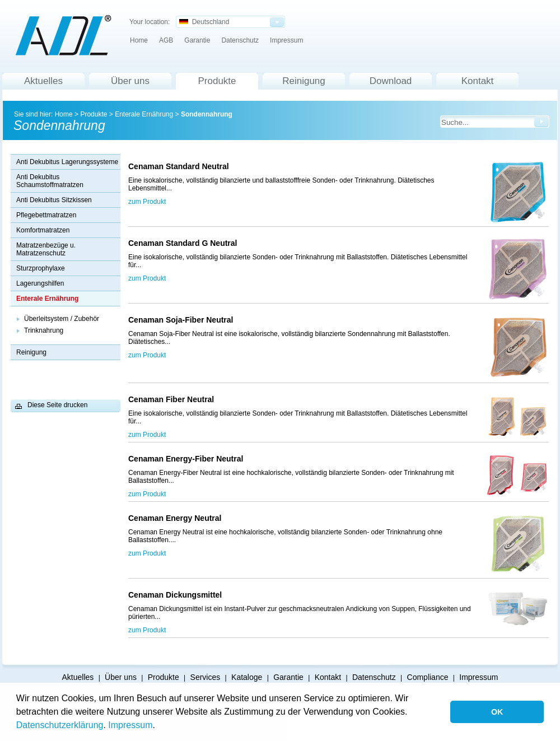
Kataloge (247, 677)
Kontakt (478, 81)
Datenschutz (240, 40)
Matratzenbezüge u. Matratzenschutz (46, 249)
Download (391, 81)
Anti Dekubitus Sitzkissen (54, 200)
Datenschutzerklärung (60, 725)
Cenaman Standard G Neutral (183, 243)
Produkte (217, 81)
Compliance (428, 677)
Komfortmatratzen (43, 230)
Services (206, 677)
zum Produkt (147, 202)
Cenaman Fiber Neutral (173, 399)
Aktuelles (43, 81)
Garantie (197, 40)
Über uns (130, 81)
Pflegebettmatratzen (46, 215)
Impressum (130, 725)
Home (139, 40)
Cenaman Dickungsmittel (175, 595)
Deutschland (204, 22)
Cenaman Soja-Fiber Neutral (183, 320)
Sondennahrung (207, 114)
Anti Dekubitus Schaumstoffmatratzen (50, 181)
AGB (166, 40)
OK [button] (497, 712)
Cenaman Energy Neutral (177, 518)
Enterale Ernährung (144, 114)
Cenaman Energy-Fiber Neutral (189, 459)
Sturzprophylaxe (41, 268)
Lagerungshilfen (40, 283)
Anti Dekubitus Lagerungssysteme (67, 162)
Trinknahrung (44, 330)
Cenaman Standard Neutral (181, 166)
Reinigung (304, 81)
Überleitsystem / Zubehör (62, 319)
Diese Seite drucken (57, 405)
